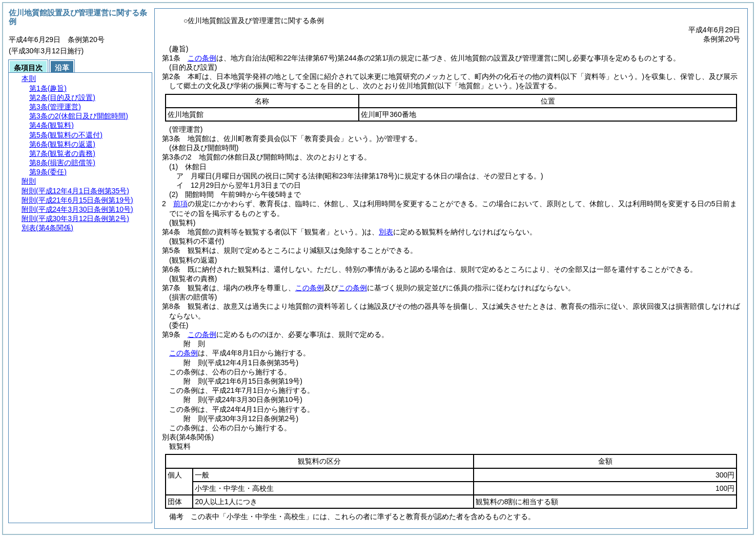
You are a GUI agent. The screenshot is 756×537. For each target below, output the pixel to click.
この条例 (202, 58)
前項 (180, 204)
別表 (386, 232)
